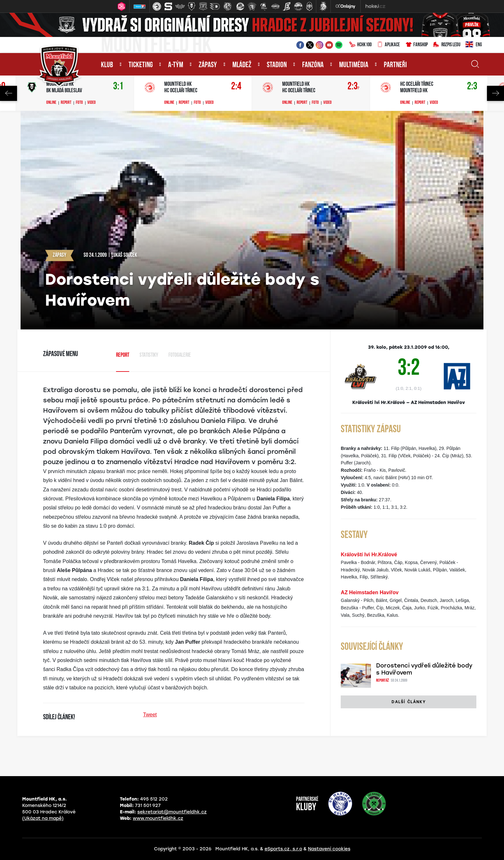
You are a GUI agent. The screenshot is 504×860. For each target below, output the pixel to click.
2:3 (353, 87)
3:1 (118, 87)
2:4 (236, 87)
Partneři (395, 65)
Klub (107, 65)
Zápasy (208, 65)
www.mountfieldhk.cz (158, 818)
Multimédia (354, 65)
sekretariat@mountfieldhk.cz (172, 812)
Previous (9, 93)
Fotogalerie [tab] (180, 355)
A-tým (176, 65)
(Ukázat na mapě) (43, 818)
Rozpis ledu (447, 45)
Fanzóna (313, 65)
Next (495, 93)
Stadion (277, 65)
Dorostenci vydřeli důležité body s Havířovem (424, 669)
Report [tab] (123, 355)
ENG (474, 45)
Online (51, 103)
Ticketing (141, 65)
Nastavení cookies (329, 849)
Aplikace (388, 45)
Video (92, 103)
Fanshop (416, 45)
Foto (79, 103)
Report (66, 103)
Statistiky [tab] (149, 355)
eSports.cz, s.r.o (283, 849)
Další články (408, 702)
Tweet (150, 715)
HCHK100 (360, 45)
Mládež (242, 65)
